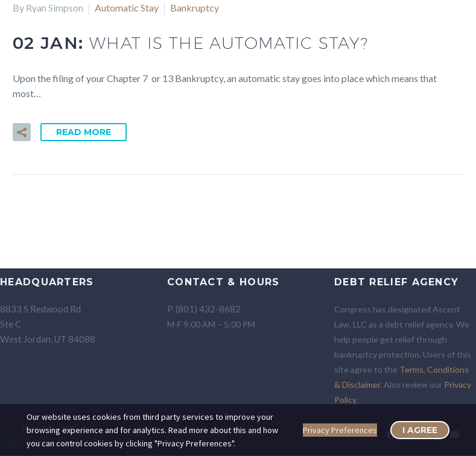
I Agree (420, 430)
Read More (84, 132)
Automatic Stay (127, 8)
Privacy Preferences (340, 430)
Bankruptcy (195, 8)
